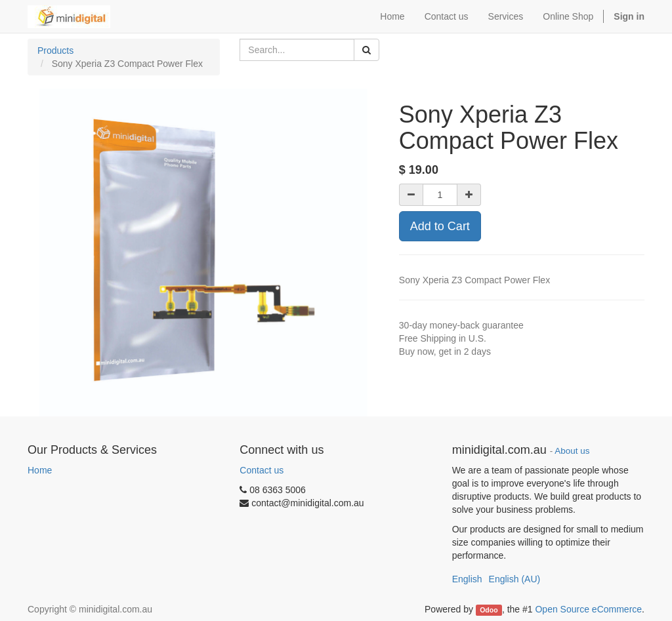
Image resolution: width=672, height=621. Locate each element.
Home (40, 470)
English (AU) (515, 579)
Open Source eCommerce (588, 609)
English (467, 579)
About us (572, 451)
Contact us (262, 470)
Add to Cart (440, 226)
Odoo (489, 610)
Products (55, 50)
